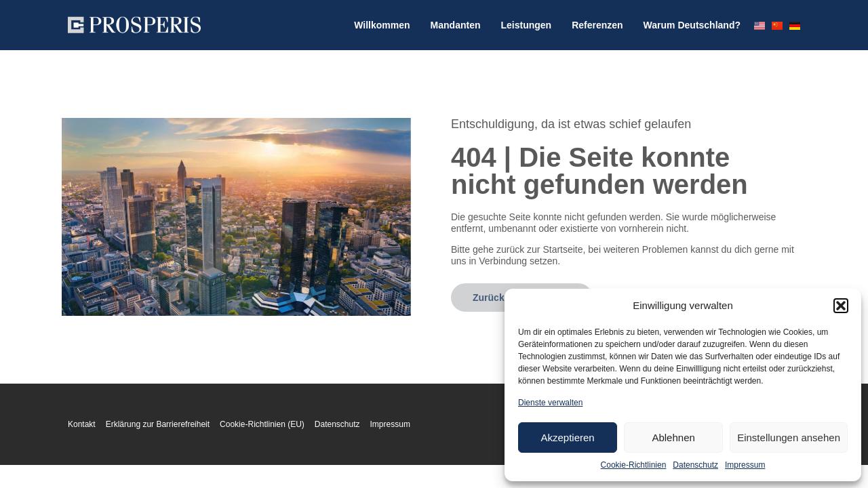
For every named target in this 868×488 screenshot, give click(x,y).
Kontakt (82, 424)
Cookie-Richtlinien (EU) (262, 424)
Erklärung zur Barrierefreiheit (158, 424)
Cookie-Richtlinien (634, 465)
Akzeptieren (567, 438)
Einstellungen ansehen (789, 438)
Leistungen (526, 25)
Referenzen (597, 25)
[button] (841, 306)
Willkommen (382, 25)
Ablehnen (673, 438)
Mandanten (456, 25)
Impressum (745, 465)
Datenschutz (695, 465)
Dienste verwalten (550, 403)
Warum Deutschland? (692, 25)
